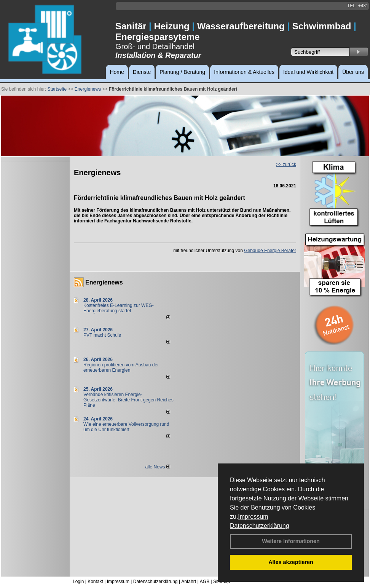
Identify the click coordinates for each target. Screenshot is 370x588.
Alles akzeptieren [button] (291, 562)
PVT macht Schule (102, 335)
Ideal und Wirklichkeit (308, 72)
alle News (157, 467)
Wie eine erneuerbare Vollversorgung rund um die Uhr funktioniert (126, 427)
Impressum (253, 517)
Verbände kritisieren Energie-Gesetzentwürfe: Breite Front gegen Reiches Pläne (128, 400)
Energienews (104, 282)
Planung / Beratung (182, 72)
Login (78, 582)
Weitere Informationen (291, 541)
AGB (205, 582)
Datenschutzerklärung (260, 526)
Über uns (353, 72)
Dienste (142, 72)
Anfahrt (189, 582)
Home (117, 72)
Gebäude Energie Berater (270, 251)
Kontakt (95, 582)
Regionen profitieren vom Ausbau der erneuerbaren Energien (121, 367)
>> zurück (286, 165)
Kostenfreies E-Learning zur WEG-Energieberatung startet (119, 308)
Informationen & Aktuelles (244, 72)
